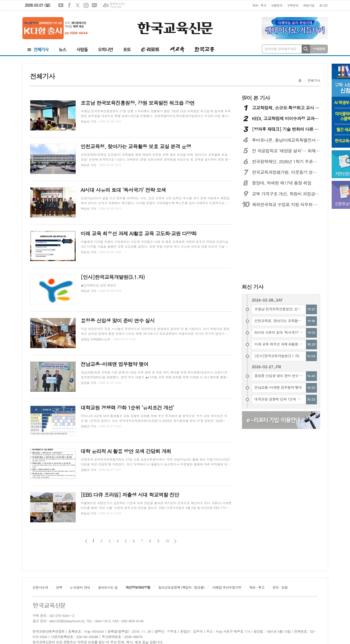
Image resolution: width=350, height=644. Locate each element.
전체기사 (314, 80)
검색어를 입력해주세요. (281, 49)
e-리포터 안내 (80, 587)
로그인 (324, 5)
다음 (175, 541)
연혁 (59, 587)
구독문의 (293, 5)
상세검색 (319, 49)
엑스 (78, 5)
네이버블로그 (94, 5)
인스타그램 (86, 5)
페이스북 (69, 5)
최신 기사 (253, 287)
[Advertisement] (275, 246)
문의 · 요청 (280, 587)
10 (167, 541)
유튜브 (61, 5)
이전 (86, 541)
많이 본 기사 (256, 98)
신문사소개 (40, 587)
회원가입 (309, 5)
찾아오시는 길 (108, 587)
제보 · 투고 (259, 5)
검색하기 (306, 49)
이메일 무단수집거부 (227, 587)
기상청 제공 (115, 7)
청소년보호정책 (181, 587)
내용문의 (277, 5)
